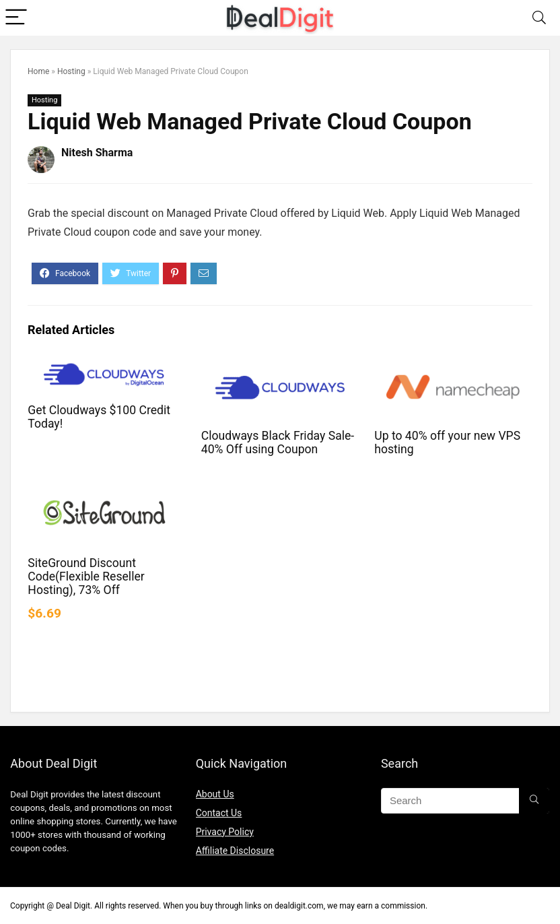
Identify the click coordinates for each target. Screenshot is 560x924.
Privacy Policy (225, 832)
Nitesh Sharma (97, 153)
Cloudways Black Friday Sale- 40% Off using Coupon (278, 442)
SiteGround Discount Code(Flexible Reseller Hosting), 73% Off (86, 576)
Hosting (71, 71)
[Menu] (16, 18)
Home (38, 71)
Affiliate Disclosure (235, 851)
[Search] (539, 18)
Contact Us (219, 813)
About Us (215, 794)
